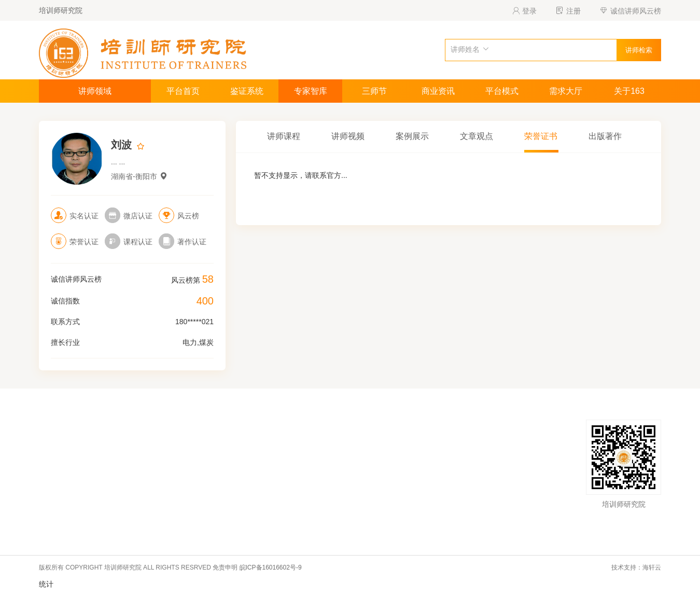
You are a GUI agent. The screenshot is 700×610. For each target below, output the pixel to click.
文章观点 (477, 136)
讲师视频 (348, 136)
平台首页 (183, 91)
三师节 (374, 91)
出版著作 (605, 136)
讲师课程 (284, 136)
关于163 (629, 91)
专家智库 (311, 91)
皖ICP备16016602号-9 (271, 567)
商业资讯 (438, 91)
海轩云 (652, 567)
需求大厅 (566, 91)
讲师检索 (639, 50)
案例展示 (412, 136)
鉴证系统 (247, 91)
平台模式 (502, 91)
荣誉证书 (541, 136)
